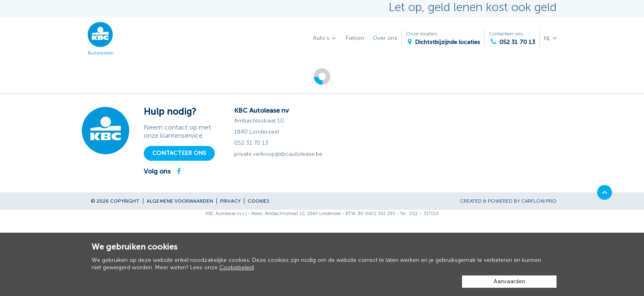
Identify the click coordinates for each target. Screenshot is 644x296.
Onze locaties (443, 38)
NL (548, 38)
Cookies (259, 201)
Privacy (230, 201)
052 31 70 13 (251, 143)
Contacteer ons (512, 38)
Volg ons (157, 171)
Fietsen (355, 38)
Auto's (325, 38)
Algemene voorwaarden (180, 201)
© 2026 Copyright (115, 201)
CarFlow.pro (539, 201)
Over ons (385, 38)
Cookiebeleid (237, 267)
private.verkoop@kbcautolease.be (278, 154)
